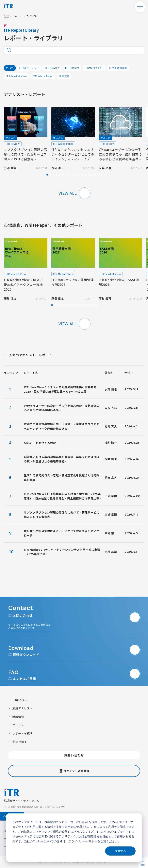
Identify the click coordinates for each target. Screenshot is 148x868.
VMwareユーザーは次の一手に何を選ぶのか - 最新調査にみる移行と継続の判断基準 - (62, 408)
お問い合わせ (74, 755)
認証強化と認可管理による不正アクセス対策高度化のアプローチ (62, 533)
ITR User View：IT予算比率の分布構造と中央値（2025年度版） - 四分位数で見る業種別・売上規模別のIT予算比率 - (63, 496)
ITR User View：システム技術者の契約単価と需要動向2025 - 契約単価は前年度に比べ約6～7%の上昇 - (60, 389)
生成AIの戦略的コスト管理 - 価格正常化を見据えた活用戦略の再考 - (62, 477)
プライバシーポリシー (83, 841)
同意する (120, 851)
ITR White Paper (43, 76)
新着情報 (18, 717)
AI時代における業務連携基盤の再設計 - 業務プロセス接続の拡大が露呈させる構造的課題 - (62, 459)
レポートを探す (22, 733)
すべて (10, 68)
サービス (18, 725)
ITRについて (20, 700)
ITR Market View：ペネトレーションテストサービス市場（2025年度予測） (62, 552)
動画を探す (19, 742)
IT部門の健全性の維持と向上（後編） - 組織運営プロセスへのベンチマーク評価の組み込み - (62, 426)
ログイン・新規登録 (76, 771)
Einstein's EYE (94, 68)
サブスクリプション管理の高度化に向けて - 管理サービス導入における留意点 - (62, 515)
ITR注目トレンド (29, 68)
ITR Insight (72, 68)
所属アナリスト (22, 708)
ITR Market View (16, 76)
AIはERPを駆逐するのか (40, 443)
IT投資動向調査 (118, 68)
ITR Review (52, 68)
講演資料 (64, 76)
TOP (6, 16)
